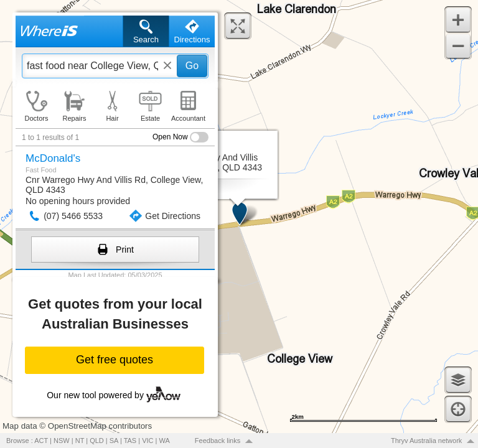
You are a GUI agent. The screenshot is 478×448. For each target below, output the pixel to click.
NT (80, 441)
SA (114, 441)
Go (192, 66)
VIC (148, 441)
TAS (130, 441)
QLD (97, 441)
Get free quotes (115, 360)
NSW (62, 441)
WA (165, 441)
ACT (41, 441)
